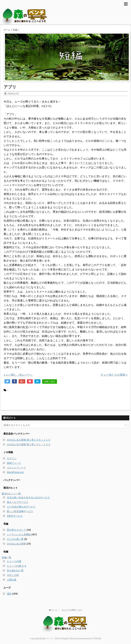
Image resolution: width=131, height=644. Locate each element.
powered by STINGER (90, 638)
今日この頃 (13, 575)
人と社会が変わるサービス (21, 507)
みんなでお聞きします (72, 610)
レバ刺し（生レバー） (18, 375)
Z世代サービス (15, 516)
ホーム (7, 30)
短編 (15, 30)
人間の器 (12, 580)
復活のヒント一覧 (11, 494)
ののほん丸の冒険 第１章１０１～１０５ (29, 444)
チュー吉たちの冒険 (114, 375)
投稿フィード (14, 463)
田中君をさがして (16, 530)
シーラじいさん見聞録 (19, 534)
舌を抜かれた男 (15, 570)
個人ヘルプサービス (18, 502)
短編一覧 (6, 557)
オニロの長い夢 (15, 539)
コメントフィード (16, 468)
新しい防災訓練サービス (20, 511)
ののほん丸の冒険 (16, 544)
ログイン (12, 458)
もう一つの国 (14, 561)
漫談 (9, 594)
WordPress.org (15, 472)
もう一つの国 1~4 (16, 566)
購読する (10, 418)
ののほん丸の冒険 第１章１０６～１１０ (29, 440)
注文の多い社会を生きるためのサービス (28, 497)
